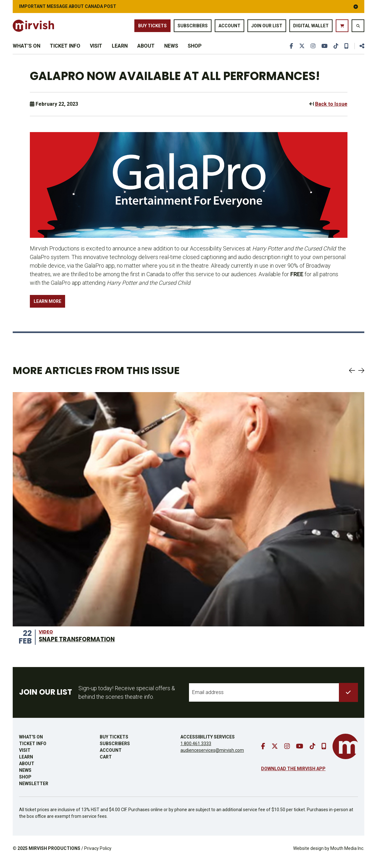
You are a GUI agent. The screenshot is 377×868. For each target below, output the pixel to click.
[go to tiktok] (335, 50)
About (146, 50)
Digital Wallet (311, 26)
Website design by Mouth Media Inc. (329, 855)
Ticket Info (65, 50)
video (46, 638)
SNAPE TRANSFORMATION (80, 646)
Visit (96, 50)
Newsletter (34, 790)
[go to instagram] (312, 50)
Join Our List (267, 26)
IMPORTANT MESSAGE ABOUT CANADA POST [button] (188, 6)
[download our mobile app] (346, 50)
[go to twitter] (300, 50)
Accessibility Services (208, 744)
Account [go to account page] (229, 26)
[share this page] (359, 50)
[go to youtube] (324, 50)
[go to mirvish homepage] (345, 753)
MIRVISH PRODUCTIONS (54, 855)
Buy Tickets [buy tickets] (152, 26)
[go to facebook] (290, 50)
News (171, 50)
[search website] (358, 26)
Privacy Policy (98, 855)
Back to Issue (331, 111)
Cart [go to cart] (106, 764)
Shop (195, 50)
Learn (120, 50)
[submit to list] (348, 699)
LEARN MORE (47, 308)
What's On (27, 50)
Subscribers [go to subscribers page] (193, 26)
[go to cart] (342, 26)
